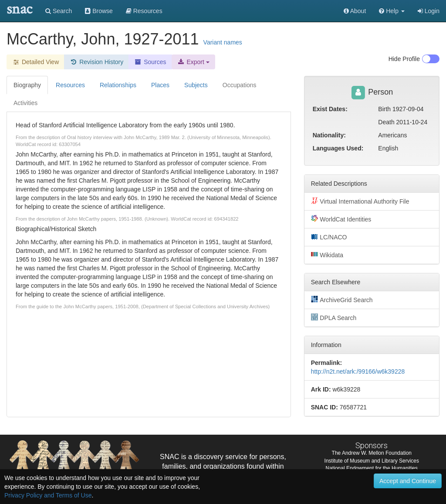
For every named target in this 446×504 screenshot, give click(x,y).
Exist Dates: (330, 109)
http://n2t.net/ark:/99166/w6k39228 (358, 371)
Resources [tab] (70, 85)
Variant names (223, 42)
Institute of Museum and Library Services (372, 461)
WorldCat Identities (341, 219)
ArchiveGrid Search (342, 300)
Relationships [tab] (118, 85)
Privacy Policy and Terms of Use (48, 495)
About (355, 11)
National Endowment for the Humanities (372, 468)
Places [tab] (160, 85)
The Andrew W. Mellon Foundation (372, 453)
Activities (25, 103)
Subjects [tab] (196, 85)
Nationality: (329, 135)
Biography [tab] (27, 85)
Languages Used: (338, 148)
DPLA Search (334, 317)
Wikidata (327, 255)
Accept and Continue (408, 481)
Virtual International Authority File (360, 201)
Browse (99, 11)
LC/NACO (329, 237)
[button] (392, 11)
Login (429, 11)
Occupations (240, 85)
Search (59, 11)
